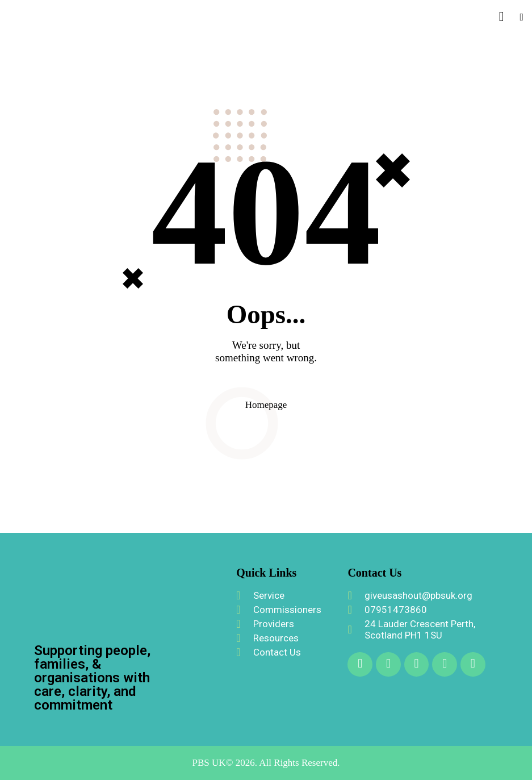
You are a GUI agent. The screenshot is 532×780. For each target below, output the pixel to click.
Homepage (266, 405)
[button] (521, 17)
